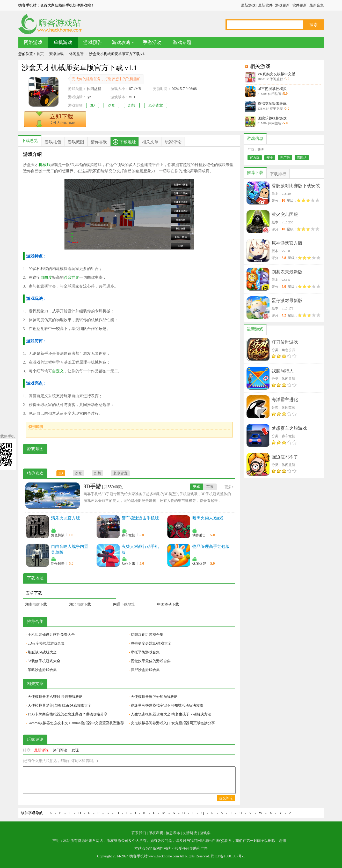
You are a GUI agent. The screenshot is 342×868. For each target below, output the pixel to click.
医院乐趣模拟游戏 (272, 118)
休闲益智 (76, 54)
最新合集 (317, 5)
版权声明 (156, 833)
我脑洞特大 (283, 371)
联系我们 (139, 833)
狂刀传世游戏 (285, 342)
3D (93, 105)
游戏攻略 (121, 42)
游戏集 (205, 833)
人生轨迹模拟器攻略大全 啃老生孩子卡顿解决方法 (171, 714)
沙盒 (111, 105)
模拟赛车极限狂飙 (272, 104)
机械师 (44, 165)
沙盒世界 (71, 277)
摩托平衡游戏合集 (145, 652)
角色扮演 (58, 535)
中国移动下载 (168, 604)
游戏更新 (282, 5)
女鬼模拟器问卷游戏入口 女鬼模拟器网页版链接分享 (173, 723)
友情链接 (190, 833)
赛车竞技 (128, 535)
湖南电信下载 (36, 604)
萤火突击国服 (285, 214)
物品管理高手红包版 (211, 546)
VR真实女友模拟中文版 (276, 74)
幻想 (132, 105)
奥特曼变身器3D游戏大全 (151, 643)
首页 (40, 54)
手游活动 (152, 42)
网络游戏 (33, 42)
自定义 (58, 371)
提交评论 (226, 798)
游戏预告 (93, 42)
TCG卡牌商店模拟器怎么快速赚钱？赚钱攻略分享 (68, 714)
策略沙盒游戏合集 (42, 670)
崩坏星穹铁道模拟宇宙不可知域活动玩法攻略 (167, 705)
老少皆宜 (156, 105)
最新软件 (265, 5)
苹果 (210, 487)
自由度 (46, 277)
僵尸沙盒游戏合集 (145, 670)
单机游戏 (63, 42)
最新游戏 (248, 5)
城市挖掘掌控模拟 (272, 89)
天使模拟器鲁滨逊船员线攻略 (154, 697)
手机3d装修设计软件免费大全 (51, 635)
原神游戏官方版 (287, 243)
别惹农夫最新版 (287, 272)
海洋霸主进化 (285, 400)
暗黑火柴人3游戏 (208, 518)
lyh (89, 97)
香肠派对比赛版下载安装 (296, 186)
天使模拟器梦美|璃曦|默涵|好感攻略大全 (60, 705)
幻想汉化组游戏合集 (147, 635)
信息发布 (173, 833)
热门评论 (60, 750)
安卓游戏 (56, 54)
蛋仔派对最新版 (287, 301)
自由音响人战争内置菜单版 (70, 549)
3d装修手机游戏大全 (44, 661)
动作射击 (199, 535)
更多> (229, 487)
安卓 (197, 487)
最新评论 (41, 750)
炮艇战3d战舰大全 (42, 652)
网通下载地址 (124, 604)
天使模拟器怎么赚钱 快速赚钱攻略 (55, 697)
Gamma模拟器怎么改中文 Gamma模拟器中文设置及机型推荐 (76, 723)
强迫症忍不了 (285, 457)
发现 (75, 750)
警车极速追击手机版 (140, 518)
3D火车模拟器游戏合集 (46, 643)
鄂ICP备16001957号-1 (228, 856)
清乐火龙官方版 (66, 518)
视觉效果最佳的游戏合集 (151, 661)
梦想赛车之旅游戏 (289, 428)
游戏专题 (182, 42)
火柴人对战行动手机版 (140, 549)
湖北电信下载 (80, 604)
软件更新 (300, 5)
